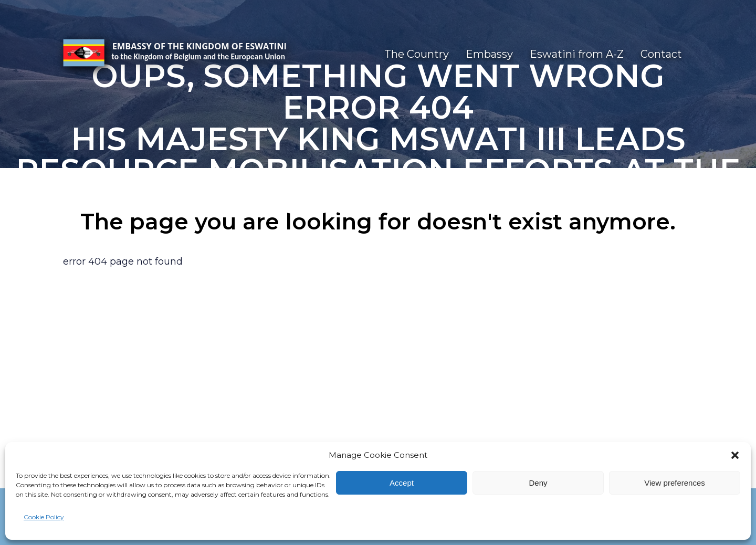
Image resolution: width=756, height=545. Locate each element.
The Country (417, 54)
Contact (661, 54)
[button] (735, 455)
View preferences (675, 483)
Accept (402, 483)
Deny (538, 483)
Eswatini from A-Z (577, 54)
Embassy (489, 54)
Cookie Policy (44, 517)
